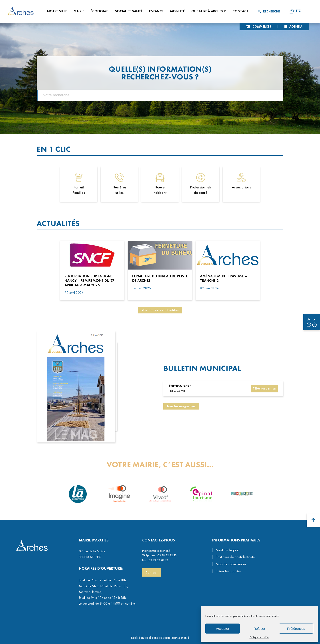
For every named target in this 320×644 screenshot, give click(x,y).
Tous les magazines (181, 409)
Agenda (296, 26)
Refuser (259, 629)
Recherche (269, 11)
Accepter (223, 629)
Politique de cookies (259, 637)
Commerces (262, 26)
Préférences (296, 629)
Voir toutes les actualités (160, 310)
